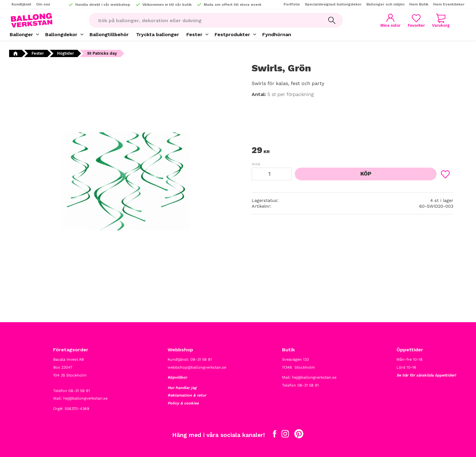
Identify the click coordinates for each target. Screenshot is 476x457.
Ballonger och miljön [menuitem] (385, 4)
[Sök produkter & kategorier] (205, 20)
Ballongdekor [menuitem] (61, 34)
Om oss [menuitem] (43, 4)
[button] (416, 20)
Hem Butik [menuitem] (419, 4)
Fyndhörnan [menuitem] (277, 34)
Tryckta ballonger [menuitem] (158, 34)
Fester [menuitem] (194, 34)
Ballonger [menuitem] (21, 34)
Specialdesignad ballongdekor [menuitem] (333, 4)
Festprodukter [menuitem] (232, 34)
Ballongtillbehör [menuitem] (109, 34)
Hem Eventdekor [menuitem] (449, 4)
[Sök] (332, 20)
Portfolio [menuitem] (292, 4)
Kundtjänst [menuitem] (21, 4)
